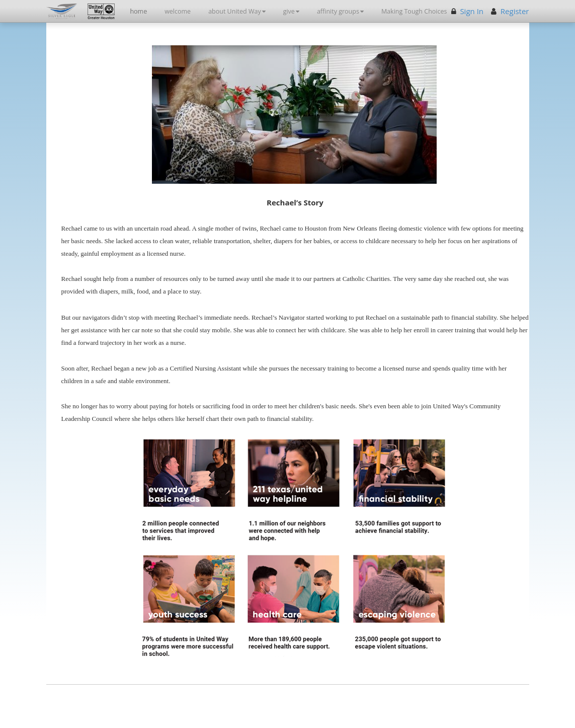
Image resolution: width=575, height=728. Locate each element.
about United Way (237, 11)
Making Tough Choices (414, 11)
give (291, 11)
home (138, 11)
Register (515, 11)
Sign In (472, 11)
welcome (178, 11)
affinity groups (340, 11)
